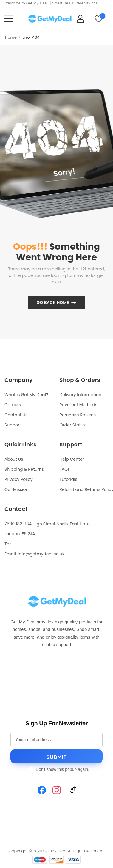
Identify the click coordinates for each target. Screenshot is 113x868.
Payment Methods (79, 405)
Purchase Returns (78, 415)
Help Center (72, 459)
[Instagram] (57, 790)
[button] (8, 19)
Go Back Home (53, 303)
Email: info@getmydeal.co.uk (34, 554)
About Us (14, 459)
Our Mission (16, 489)
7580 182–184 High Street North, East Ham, (47, 524)
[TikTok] (72, 790)
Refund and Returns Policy (84, 489)
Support (13, 425)
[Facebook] (42, 790)
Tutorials (68, 479)
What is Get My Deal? (26, 395)
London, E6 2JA (20, 534)
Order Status (73, 425)
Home (11, 37)
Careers (13, 405)
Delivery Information (81, 395)
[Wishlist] (99, 19)
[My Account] (80, 19)
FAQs (65, 469)
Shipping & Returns (24, 469)
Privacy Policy (19, 479)
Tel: (8, 544)
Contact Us (16, 415)
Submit (57, 757)
